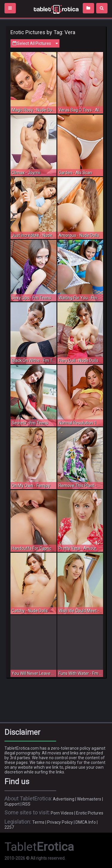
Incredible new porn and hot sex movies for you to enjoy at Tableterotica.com (56, 9)
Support (12, 804)
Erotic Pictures (90, 813)
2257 (9, 827)
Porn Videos (62, 813)
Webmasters (89, 799)
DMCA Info (86, 822)
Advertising (64, 799)
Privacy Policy (60, 822)
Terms (38, 822)
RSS (26, 804)
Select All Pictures (35, 43)
